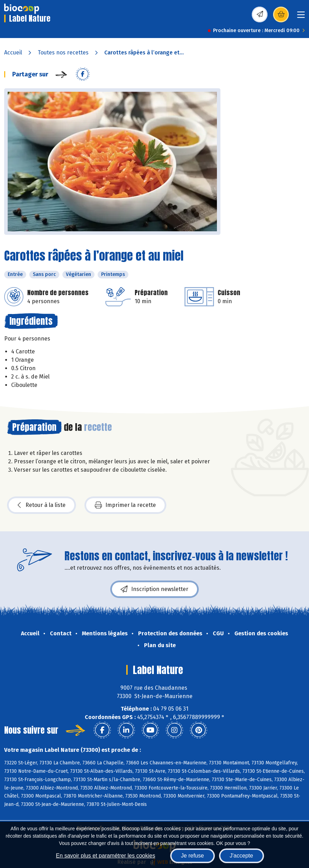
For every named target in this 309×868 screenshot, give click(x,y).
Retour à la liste (42, 505)
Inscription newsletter (154, 589)
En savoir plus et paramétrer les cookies (105, 856)
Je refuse (193, 856)
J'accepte (242, 856)
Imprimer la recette (125, 505)
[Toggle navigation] (301, 17)
